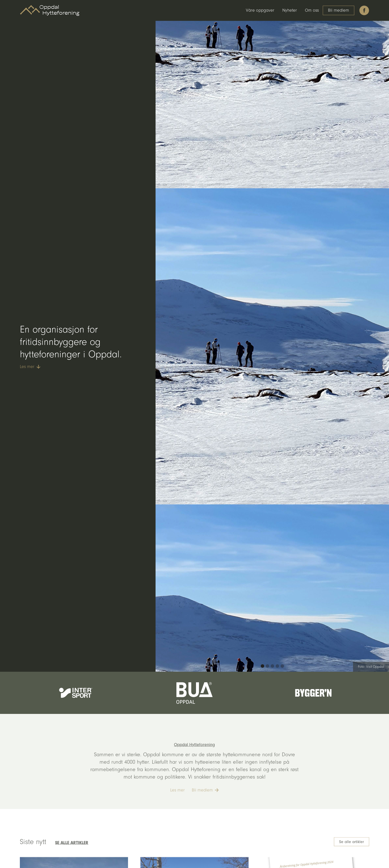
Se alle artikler (352, 850)
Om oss (312, 10)
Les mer (178, 798)
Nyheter (290, 10)
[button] (262, 666)
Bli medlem (339, 10)
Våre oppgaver (260, 10)
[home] (50, 10)
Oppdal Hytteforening (194, 752)
